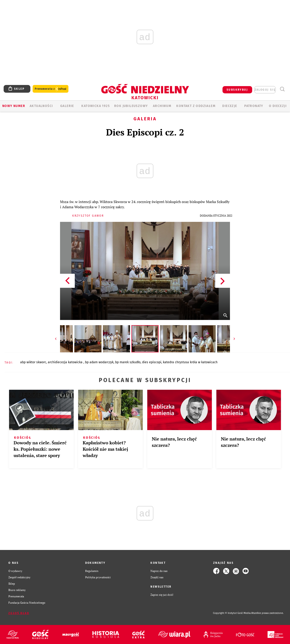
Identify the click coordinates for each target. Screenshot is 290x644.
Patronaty (254, 106)
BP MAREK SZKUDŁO (128, 362)
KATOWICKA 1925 (95, 106)
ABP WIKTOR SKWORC (33, 362)
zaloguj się (265, 90)
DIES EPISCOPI (152, 362)
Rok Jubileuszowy (131, 106)
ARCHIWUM (162, 106)
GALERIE (67, 106)
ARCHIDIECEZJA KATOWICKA (66, 362)
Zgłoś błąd (19, 613)
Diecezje (230, 106)
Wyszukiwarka (282, 89)
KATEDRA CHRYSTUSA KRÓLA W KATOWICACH (190, 362)
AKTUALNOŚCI (41, 106)
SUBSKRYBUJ (237, 90)
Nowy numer (14, 106)
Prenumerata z (51, 89)
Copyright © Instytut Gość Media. (232, 613)
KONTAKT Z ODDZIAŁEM (196, 106)
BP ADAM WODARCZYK (99, 362)
